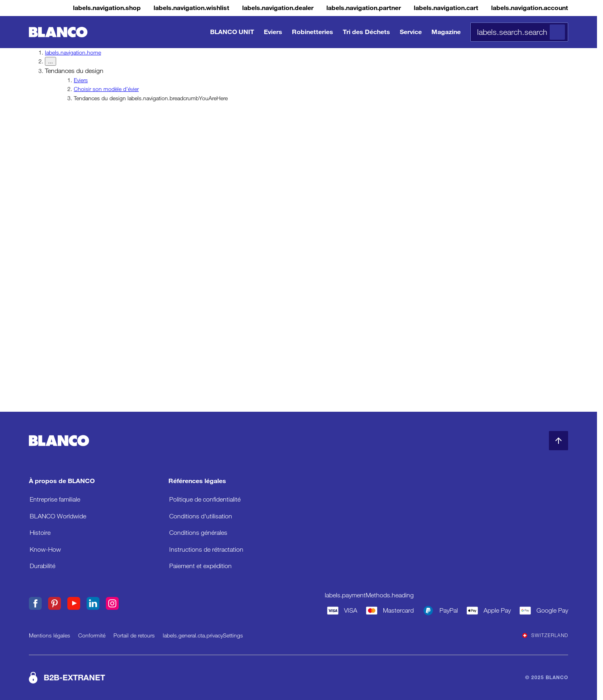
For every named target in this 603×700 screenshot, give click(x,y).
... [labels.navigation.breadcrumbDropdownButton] (51, 61)
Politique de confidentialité (205, 499)
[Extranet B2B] (338, 8)
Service (411, 32)
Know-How (45, 549)
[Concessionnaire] (243, 8)
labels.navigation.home (73, 53)
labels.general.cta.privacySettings (203, 635)
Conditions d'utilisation (201, 516)
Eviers (273, 32)
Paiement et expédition (200, 566)
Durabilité (42, 566)
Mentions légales (50, 635)
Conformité (92, 635)
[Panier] (430, 8)
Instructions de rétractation (206, 549)
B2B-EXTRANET (74, 678)
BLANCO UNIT (232, 32)
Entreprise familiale (55, 499)
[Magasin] (52, 8)
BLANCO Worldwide (58, 516)
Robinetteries (313, 32)
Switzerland (545, 635)
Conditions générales (198, 533)
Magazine (446, 32)
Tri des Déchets (366, 32)
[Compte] (523, 8)
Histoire (40, 533)
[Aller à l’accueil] (58, 32)
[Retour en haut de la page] (558, 441)
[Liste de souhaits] (147, 8)
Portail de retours (134, 635)
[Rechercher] (557, 32)
